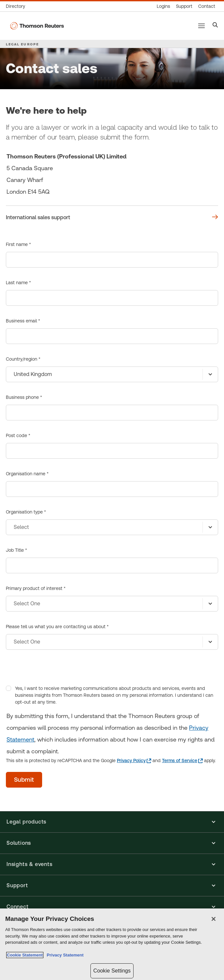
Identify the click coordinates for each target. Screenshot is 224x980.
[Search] (215, 26)
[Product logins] (163, 6)
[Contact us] (207, 6)
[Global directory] (17, 6)
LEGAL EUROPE (22, 44)
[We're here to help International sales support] (112, 218)
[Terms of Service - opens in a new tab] (182, 761)
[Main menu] (201, 26)
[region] (112, 944)
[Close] (214, 919)
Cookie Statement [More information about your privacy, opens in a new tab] (25, 955)
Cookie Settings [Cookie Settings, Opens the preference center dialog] (112, 971)
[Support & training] (184, 6)
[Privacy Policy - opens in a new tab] (134, 761)
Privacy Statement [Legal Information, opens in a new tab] (64, 955)
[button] (112, 822)
